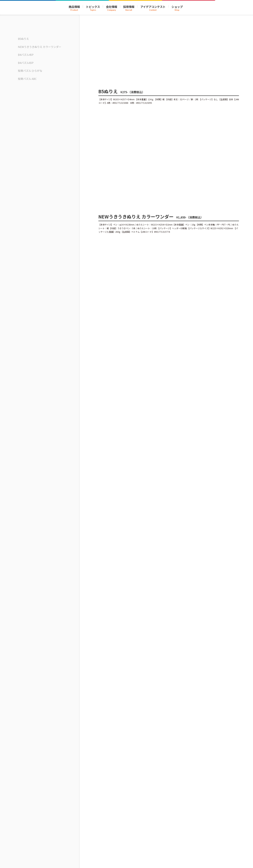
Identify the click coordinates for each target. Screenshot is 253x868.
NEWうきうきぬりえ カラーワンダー (40, 47)
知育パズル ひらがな (30, 71)
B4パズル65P (26, 63)
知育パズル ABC (27, 79)
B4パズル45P (26, 55)
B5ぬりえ (23, 39)
